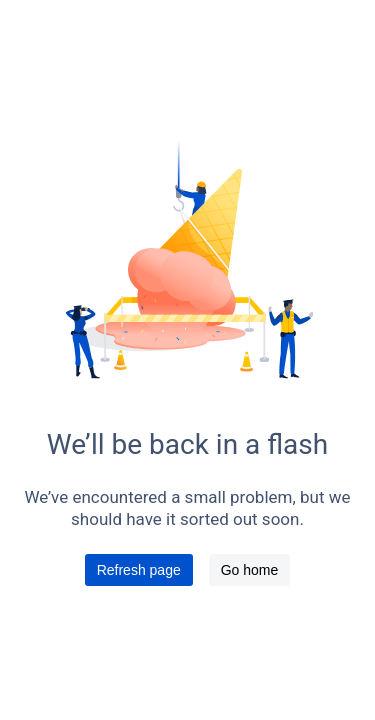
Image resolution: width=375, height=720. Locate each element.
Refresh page (139, 570)
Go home (250, 570)
